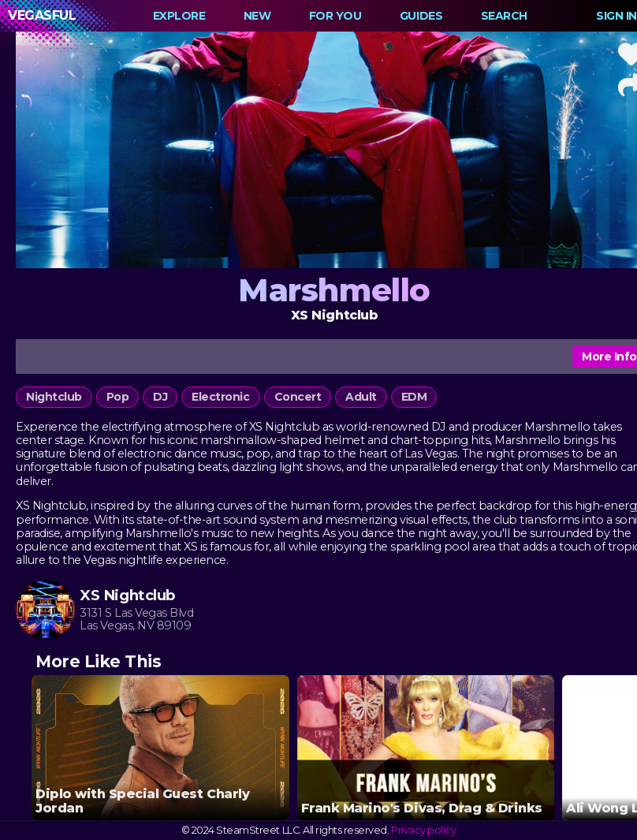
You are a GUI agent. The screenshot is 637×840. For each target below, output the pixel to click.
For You (335, 16)
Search (504, 16)
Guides (421, 16)
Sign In (617, 16)
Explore (179, 16)
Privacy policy (423, 830)
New (257, 16)
